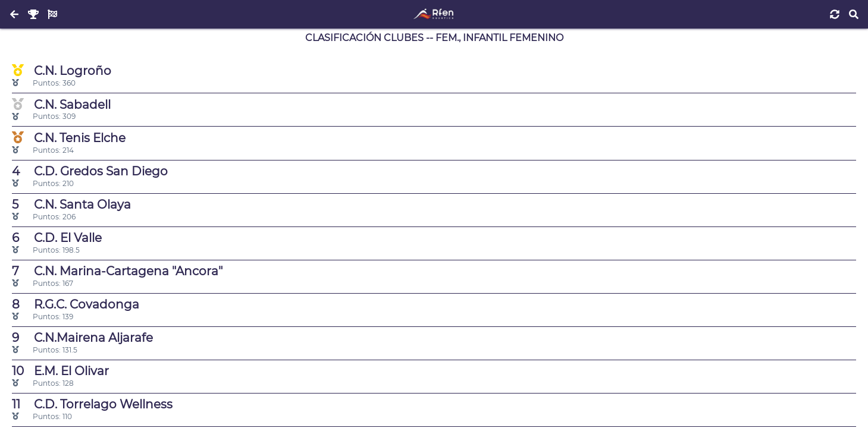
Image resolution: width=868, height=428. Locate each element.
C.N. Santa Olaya (71, 204)
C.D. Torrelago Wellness (92, 404)
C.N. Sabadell (61, 104)
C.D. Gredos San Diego (90, 171)
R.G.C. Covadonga (76, 304)
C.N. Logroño (62, 70)
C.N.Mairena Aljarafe (82, 338)
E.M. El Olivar (60, 371)
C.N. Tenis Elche (69, 138)
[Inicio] (434, 14)
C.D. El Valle (57, 238)
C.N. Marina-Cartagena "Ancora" (117, 271)
